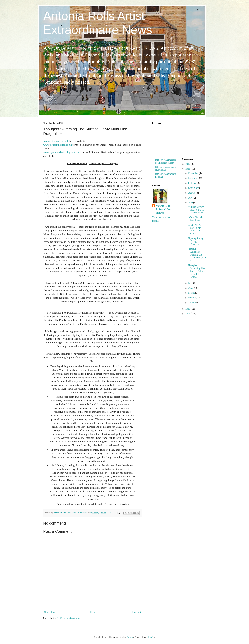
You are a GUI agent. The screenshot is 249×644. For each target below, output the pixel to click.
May (191, 283)
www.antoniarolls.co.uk (56, 141)
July (191, 198)
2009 (188, 314)
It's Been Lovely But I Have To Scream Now (196, 210)
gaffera (130, 637)
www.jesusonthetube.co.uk (57, 145)
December (194, 173)
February (193, 298)
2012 (188, 164)
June (191, 203)
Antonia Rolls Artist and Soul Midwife (163, 209)
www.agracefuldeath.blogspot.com (62, 152)
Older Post (136, 612)
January (192, 303)
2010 (188, 309)
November (194, 178)
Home (93, 612)
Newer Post (50, 612)
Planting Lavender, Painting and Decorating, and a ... (197, 255)
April (191, 288)
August (192, 193)
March (192, 293)
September (194, 188)
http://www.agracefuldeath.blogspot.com (165, 161)
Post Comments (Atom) (68, 618)
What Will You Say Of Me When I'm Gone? (195, 229)
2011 (188, 169)
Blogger (150, 637)
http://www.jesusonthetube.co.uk (166, 168)
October (193, 183)
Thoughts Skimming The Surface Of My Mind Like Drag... (196, 271)
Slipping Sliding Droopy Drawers (195, 241)
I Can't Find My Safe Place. (195, 219)
